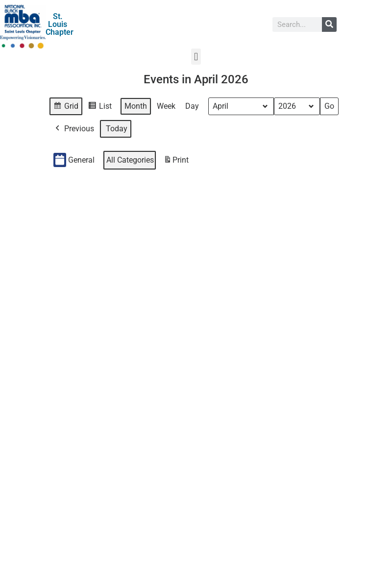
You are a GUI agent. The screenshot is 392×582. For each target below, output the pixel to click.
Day (192, 106)
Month (136, 106)
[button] (196, 57)
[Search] (329, 24)
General (74, 160)
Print (176, 162)
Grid (66, 108)
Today (117, 129)
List (101, 108)
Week (166, 106)
